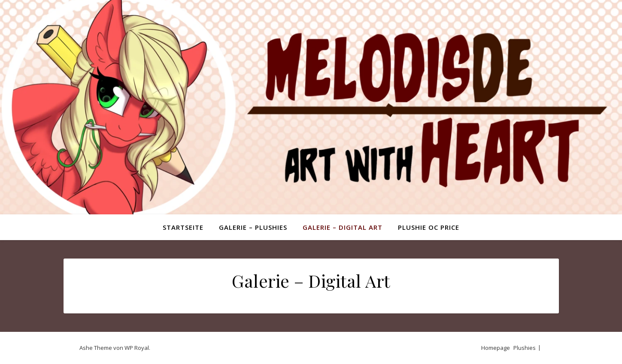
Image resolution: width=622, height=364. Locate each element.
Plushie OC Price (429, 227)
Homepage (496, 348)
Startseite (183, 227)
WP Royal (137, 348)
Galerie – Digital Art (343, 227)
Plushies (525, 348)
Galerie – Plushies (253, 227)
